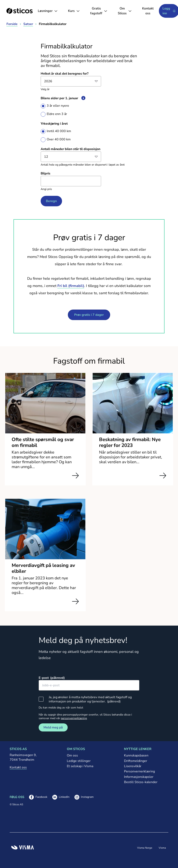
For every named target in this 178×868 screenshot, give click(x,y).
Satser (28, 24)
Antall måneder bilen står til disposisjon (70, 149)
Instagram (84, 797)
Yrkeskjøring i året (54, 124)
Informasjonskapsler (139, 777)
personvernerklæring (74, 718)
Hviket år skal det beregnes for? (65, 74)
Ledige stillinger (79, 761)
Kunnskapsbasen (136, 755)
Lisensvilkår (133, 766)
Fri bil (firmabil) (71, 286)
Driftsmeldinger (136, 761)
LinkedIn (61, 797)
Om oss (72, 755)
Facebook (38, 797)
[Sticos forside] (20, 11)
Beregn (51, 201)
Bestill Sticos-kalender (141, 782)
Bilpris (46, 173)
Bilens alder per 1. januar (64, 98)
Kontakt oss (148, 11)
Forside (12, 24)
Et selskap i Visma (80, 766)
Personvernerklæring (139, 771)
